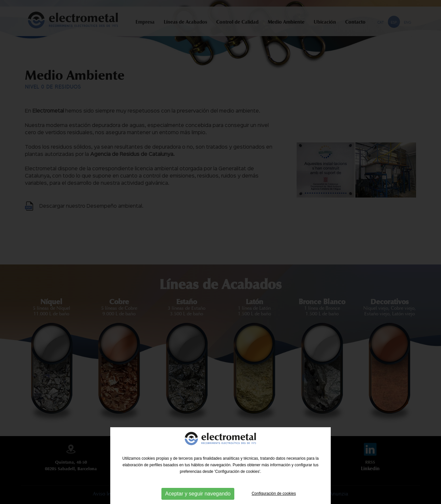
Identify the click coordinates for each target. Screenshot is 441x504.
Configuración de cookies (274, 493)
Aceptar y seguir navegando (198, 494)
